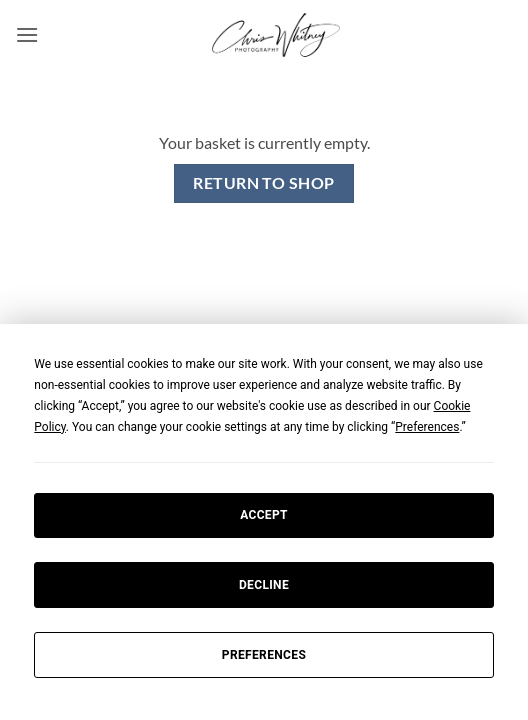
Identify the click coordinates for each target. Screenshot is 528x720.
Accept (264, 515)
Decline (264, 585)
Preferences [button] (427, 427)
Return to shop (264, 183)
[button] (27, 34)
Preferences (264, 655)
